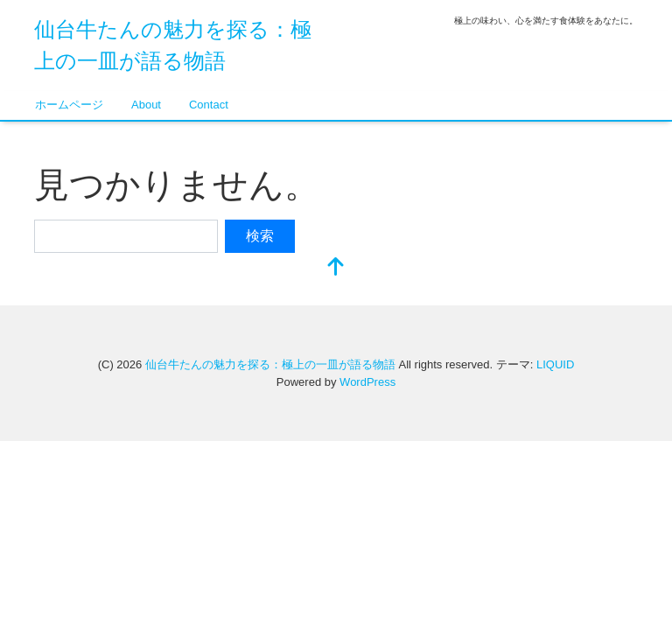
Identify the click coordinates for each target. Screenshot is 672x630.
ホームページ (69, 105)
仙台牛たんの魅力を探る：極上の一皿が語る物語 (270, 364)
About (146, 105)
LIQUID (555, 364)
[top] (336, 268)
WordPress (367, 382)
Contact (209, 105)
